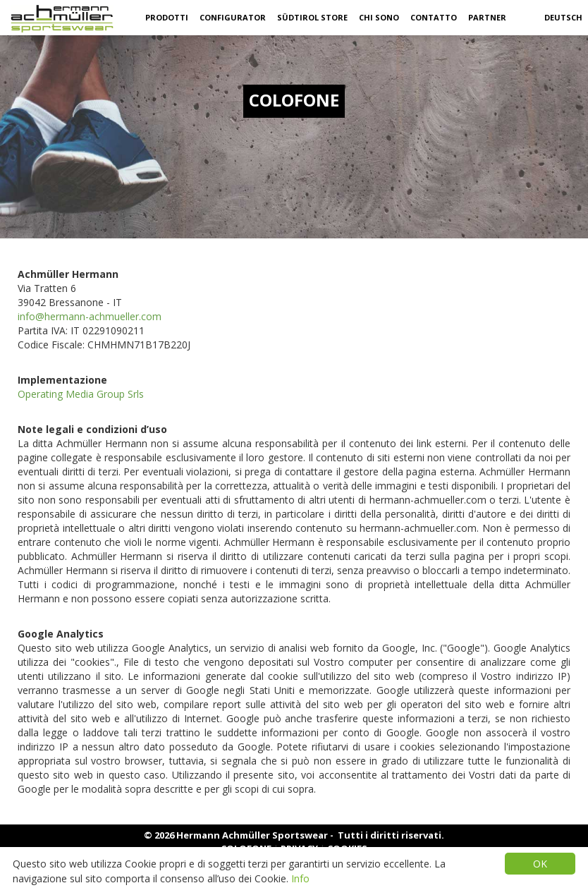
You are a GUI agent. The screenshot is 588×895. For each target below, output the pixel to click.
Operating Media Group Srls (81, 394)
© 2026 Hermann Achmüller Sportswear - (240, 835)
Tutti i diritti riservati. (391, 835)
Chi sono (379, 17)
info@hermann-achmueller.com (90, 316)
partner (487, 17)
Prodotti (167, 17)
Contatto (434, 17)
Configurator (233, 17)
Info (300, 878)
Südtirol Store (312, 17)
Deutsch (563, 17)
